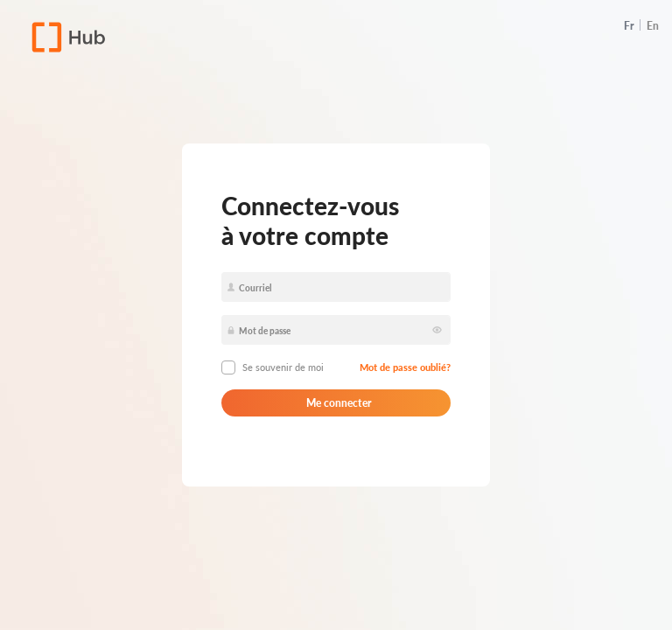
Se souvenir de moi (283, 367)
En (653, 26)
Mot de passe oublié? (405, 367)
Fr (629, 26)
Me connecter (336, 403)
